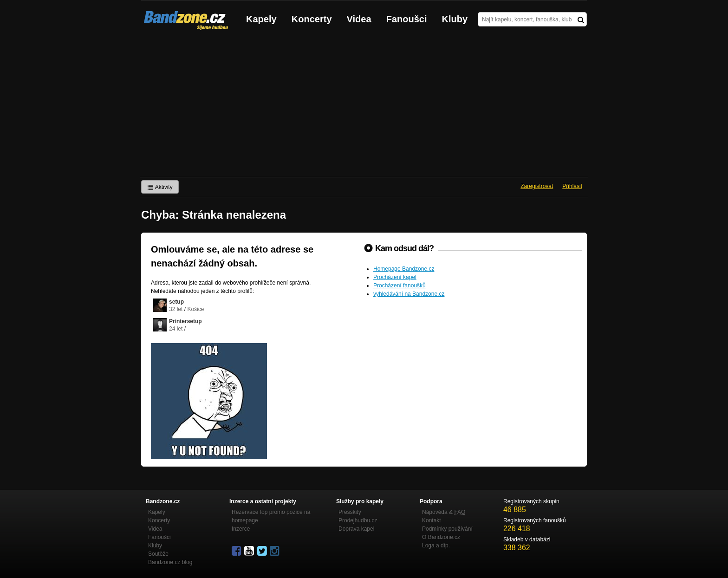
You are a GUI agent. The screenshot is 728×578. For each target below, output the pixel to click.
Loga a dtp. (436, 546)
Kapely (261, 19)
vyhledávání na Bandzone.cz (409, 294)
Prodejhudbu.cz (358, 520)
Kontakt (432, 520)
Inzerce (241, 529)
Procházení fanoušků (400, 286)
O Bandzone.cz (441, 537)
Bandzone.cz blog (170, 562)
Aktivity (160, 187)
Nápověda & (444, 512)
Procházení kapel (395, 277)
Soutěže (158, 554)
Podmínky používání (447, 529)
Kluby (455, 19)
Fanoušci (407, 19)
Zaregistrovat (537, 186)
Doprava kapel (356, 529)
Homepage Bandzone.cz (404, 269)
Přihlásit (572, 186)
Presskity (350, 512)
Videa (359, 19)
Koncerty (312, 19)
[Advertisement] (364, 107)
